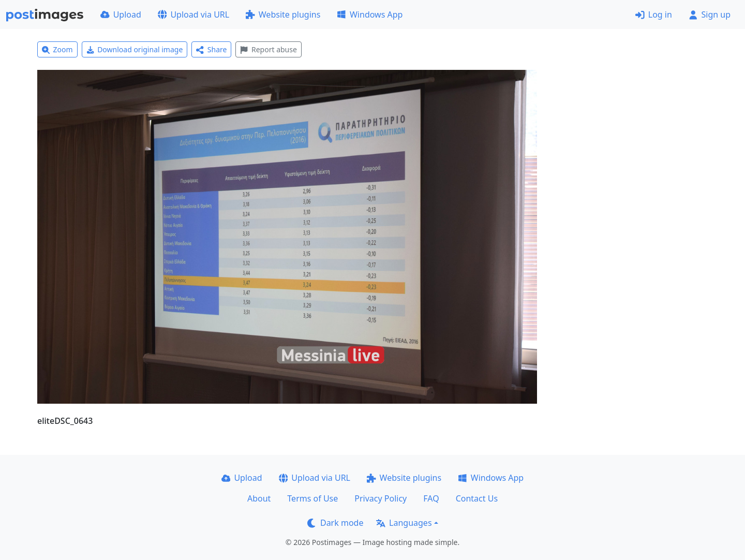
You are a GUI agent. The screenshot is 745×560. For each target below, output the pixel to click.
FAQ (431, 498)
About (259, 498)
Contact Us (477, 498)
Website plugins (283, 14)
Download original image (135, 49)
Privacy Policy (381, 498)
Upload (121, 14)
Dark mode (335, 523)
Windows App (370, 14)
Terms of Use (312, 498)
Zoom (57, 49)
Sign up (710, 14)
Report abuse (268, 49)
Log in (654, 14)
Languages (404, 523)
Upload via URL (193, 14)
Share (211, 49)
